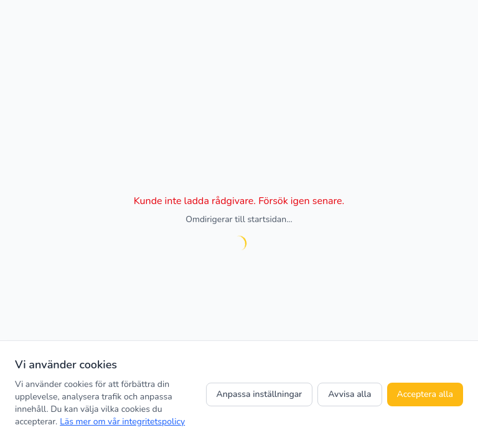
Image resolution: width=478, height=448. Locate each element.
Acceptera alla (425, 394)
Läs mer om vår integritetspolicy (122, 422)
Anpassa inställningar (260, 394)
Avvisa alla (349, 394)
